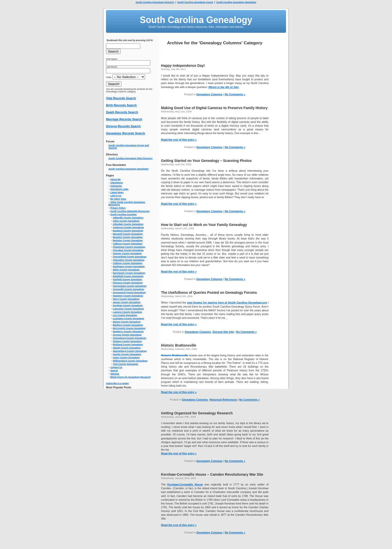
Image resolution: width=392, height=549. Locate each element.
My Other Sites (118, 199)
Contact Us (116, 367)
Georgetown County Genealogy (130, 286)
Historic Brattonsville (179, 345)
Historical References (223, 400)
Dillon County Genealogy (126, 270)
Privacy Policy (118, 208)
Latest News (117, 192)
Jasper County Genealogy (127, 302)
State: (125, 77)
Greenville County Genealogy (129, 289)
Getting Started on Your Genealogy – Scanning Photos (206, 161)
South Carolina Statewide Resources (130, 211)
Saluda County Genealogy (127, 348)
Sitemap (115, 374)
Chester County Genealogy (127, 253)
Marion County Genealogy (127, 322)
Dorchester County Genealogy (129, 273)
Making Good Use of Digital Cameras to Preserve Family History (214, 108)
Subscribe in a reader (117, 383)
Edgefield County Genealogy (128, 276)
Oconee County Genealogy (127, 335)
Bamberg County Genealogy (128, 231)
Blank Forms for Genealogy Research (131, 377)
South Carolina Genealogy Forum (195, 2)
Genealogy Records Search (125, 133)
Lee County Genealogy (125, 315)
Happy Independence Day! (183, 66)
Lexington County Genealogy (129, 319)
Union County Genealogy (126, 358)
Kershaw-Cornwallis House (185, 484)
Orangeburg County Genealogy (130, 338)
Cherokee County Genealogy (128, 250)
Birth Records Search (121, 105)
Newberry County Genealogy (128, 332)
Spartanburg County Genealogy (130, 351)
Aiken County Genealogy (126, 221)
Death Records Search (122, 112)
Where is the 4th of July (224, 87)
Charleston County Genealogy (129, 247)
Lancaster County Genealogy (129, 309)
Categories (116, 186)
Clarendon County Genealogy (129, 260)
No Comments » (235, 94)
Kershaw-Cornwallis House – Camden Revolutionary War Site (212, 474)
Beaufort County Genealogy (128, 237)
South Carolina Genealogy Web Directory (130, 158)
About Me (116, 179)
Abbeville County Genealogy (128, 218)
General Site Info (223, 332)
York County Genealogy (126, 364)
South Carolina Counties (124, 214)
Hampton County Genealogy (128, 296)
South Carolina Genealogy (196, 20)
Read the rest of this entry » (179, 140)
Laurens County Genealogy (128, 312)
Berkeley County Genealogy (128, 240)
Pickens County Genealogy (127, 341)
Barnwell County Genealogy (128, 234)
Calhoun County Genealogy (128, 244)
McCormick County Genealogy (129, 328)
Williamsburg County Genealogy (130, 361)
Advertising (117, 183)
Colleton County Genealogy (128, 263)
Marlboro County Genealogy (128, 325)
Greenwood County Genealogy (129, 293)
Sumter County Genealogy (127, 354)
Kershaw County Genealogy (128, 306)
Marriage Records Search (124, 119)
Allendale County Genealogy (128, 224)
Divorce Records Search (123, 126)
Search (114, 371)
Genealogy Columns (209, 94)
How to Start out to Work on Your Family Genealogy (204, 225)
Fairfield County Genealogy (128, 280)
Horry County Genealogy (126, 299)
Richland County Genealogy (128, 345)
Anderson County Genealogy (128, 227)
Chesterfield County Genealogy (130, 257)
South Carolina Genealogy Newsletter (236, 2)
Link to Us (116, 196)
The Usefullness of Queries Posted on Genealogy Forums (209, 293)
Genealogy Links (119, 189)
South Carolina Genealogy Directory (155, 2)
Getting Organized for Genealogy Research (197, 413)
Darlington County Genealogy (129, 266)
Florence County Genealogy (128, 283)
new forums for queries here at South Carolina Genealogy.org (227, 303)
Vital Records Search (121, 98)
